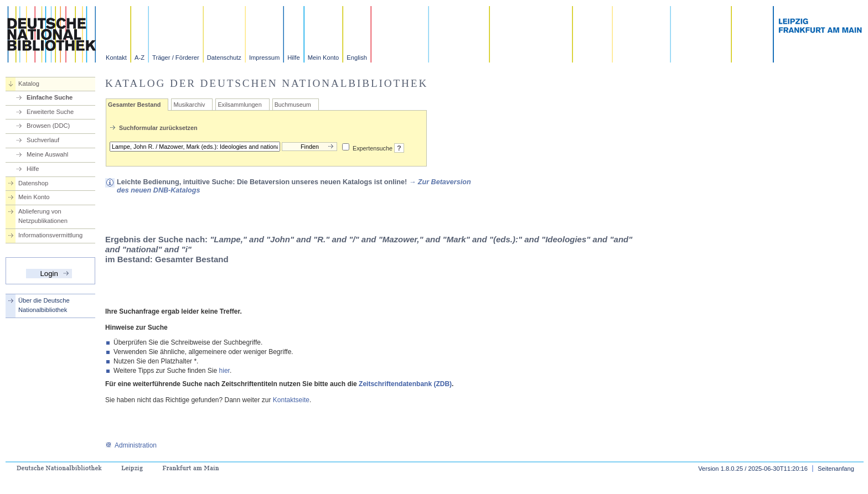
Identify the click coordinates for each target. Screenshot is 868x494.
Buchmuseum (293, 105)
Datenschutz (224, 58)
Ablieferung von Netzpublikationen (43, 216)
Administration (131, 445)
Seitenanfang (836, 469)
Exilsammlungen (239, 105)
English (357, 58)
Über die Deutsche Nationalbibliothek (44, 305)
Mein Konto (324, 58)
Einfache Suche (50, 97)
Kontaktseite (291, 400)
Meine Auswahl (47, 154)
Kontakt (116, 58)
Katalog (29, 84)
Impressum (264, 58)
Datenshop (33, 183)
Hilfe (293, 58)
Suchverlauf (43, 140)
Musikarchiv (189, 105)
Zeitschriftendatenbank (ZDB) (405, 384)
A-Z (139, 58)
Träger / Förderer (176, 58)
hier (224, 371)
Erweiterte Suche (50, 112)
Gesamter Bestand (134, 105)
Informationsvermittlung (50, 235)
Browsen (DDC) (48, 126)
